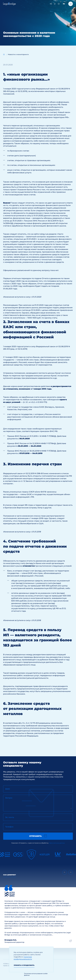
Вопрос (9, 798)
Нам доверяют (10, 875)
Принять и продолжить (24, 965)
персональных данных (57, 843)
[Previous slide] (65, 872)
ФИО (8, 789)
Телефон (9, 827)
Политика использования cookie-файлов (36, 974)
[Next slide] (71, 872)
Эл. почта (10, 817)
